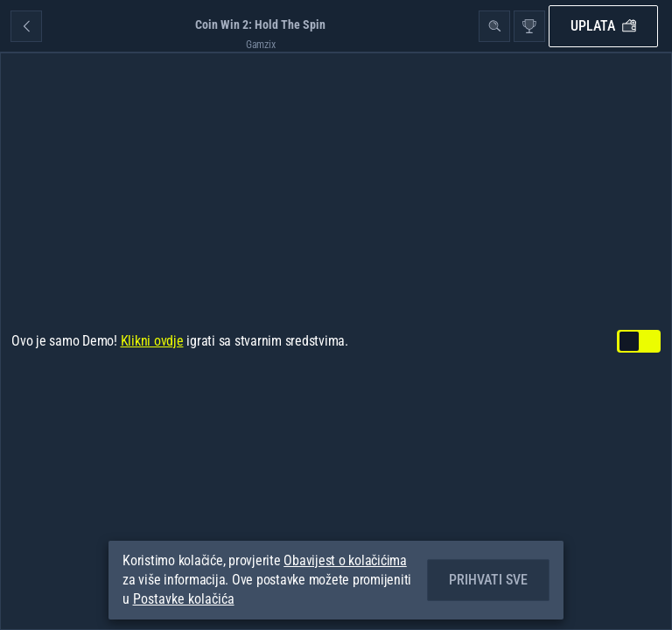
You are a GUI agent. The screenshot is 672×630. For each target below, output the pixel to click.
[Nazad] (26, 26)
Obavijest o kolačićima (345, 560)
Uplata (603, 26)
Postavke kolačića (184, 599)
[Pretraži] (494, 26)
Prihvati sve (488, 580)
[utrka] (529, 26)
